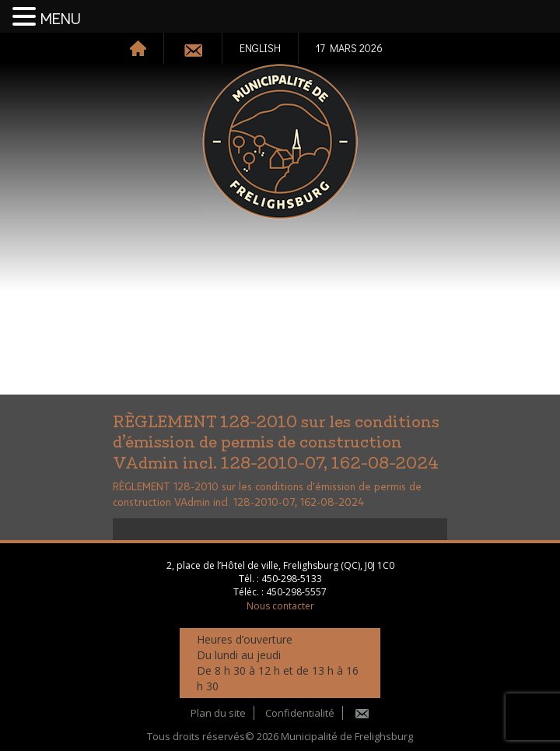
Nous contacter (280, 606)
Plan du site (218, 713)
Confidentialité (300, 713)
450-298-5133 (292, 579)
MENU (61, 19)
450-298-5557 (296, 592)
